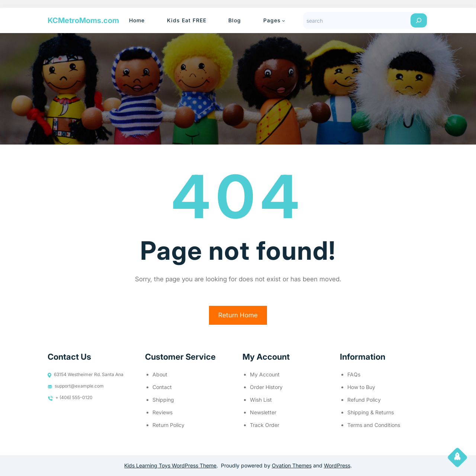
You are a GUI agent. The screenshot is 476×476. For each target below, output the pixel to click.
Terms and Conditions (374, 425)
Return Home (238, 315)
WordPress (337, 465)
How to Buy (361, 387)
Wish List (261, 400)
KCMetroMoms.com (83, 20)
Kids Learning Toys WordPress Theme (170, 465)
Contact (162, 387)
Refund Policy (364, 400)
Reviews (163, 412)
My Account (265, 374)
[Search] (419, 20)
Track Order (265, 425)
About (160, 374)
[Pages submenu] (283, 20)
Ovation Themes (292, 465)
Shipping (163, 400)
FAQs (354, 374)
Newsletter (263, 412)
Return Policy (168, 425)
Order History (266, 387)
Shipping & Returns (371, 412)
